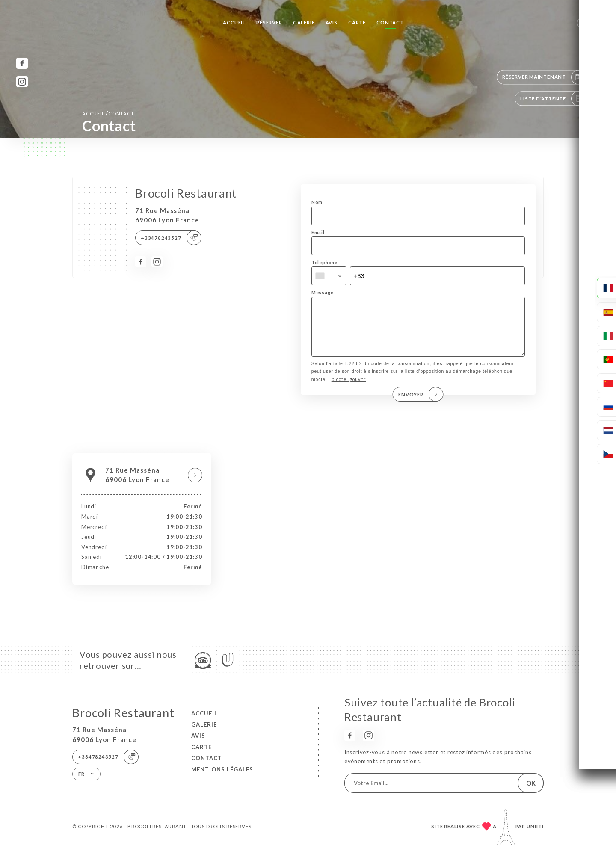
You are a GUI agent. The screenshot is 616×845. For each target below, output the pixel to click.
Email (318, 233)
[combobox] (329, 276)
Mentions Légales (222, 769)
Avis (332, 22)
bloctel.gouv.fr (349, 391)
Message (323, 292)
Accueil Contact (108, 113)
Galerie (304, 22)
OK (531, 783)
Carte (357, 22)
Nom (317, 202)
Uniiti (535, 826)
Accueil (234, 22)
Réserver (269, 22)
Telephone (324, 263)
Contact (390, 22)
